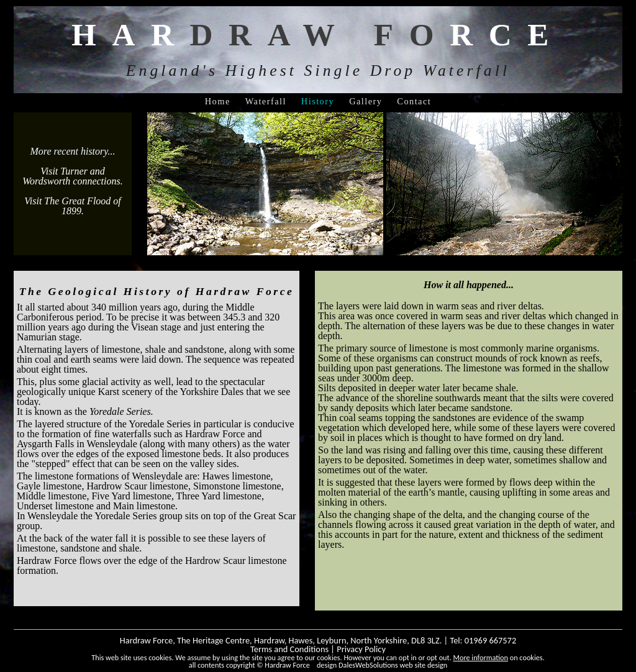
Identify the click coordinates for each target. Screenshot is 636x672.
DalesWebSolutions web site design (393, 665)
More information (481, 657)
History (318, 101)
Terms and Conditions (289, 649)
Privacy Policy (361, 649)
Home (218, 101)
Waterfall (266, 101)
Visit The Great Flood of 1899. (73, 206)
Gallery (366, 101)
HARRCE (318, 34)
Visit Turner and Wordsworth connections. (72, 176)
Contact (414, 101)
